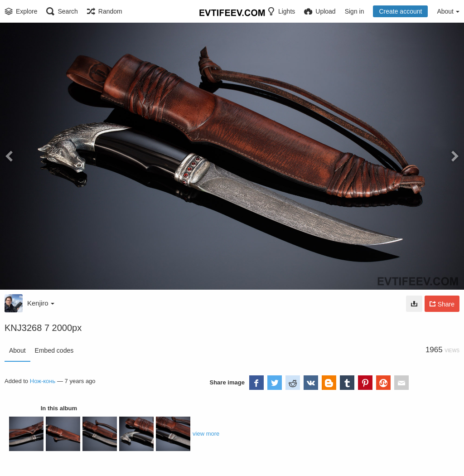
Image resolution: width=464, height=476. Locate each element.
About (17, 350)
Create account (400, 11)
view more (206, 434)
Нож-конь (43, 381)
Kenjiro (41, 303)
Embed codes (54, 350)
